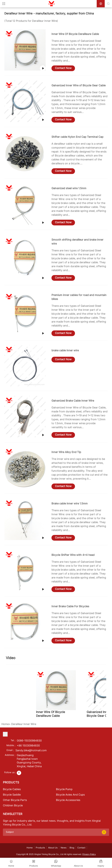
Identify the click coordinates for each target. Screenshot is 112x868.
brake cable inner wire (65, 350)
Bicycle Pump (64, 789)
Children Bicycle (13, 805)
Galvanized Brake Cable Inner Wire (73, 401)
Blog (72, 848)
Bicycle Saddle (12, 795)
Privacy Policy (89, 854)
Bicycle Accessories (68, 800)
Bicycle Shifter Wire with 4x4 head (73, 555)
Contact (81, 848)
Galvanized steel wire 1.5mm (69, 188)
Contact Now (63, 68)
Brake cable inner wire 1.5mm (70, 503)
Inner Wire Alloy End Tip (66, 452)
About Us (53, 848)
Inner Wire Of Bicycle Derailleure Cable (75, 34)
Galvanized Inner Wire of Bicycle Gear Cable (79, 85)
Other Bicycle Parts (15, 800)
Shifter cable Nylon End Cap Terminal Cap (77, 137)
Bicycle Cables (12, 789)
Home (5, 724)
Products (40, 848)
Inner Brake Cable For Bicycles (70, 606)
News (64, 848)
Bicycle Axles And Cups (70, 795)
